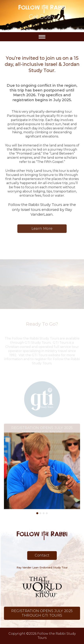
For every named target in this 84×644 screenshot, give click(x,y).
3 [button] (44, 513)
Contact (42, 555)
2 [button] (40, 513)
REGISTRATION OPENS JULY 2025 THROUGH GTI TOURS (42, 432)
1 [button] (37, 513)
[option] (42, 471)
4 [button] (47, 513)
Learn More (42, 231)
